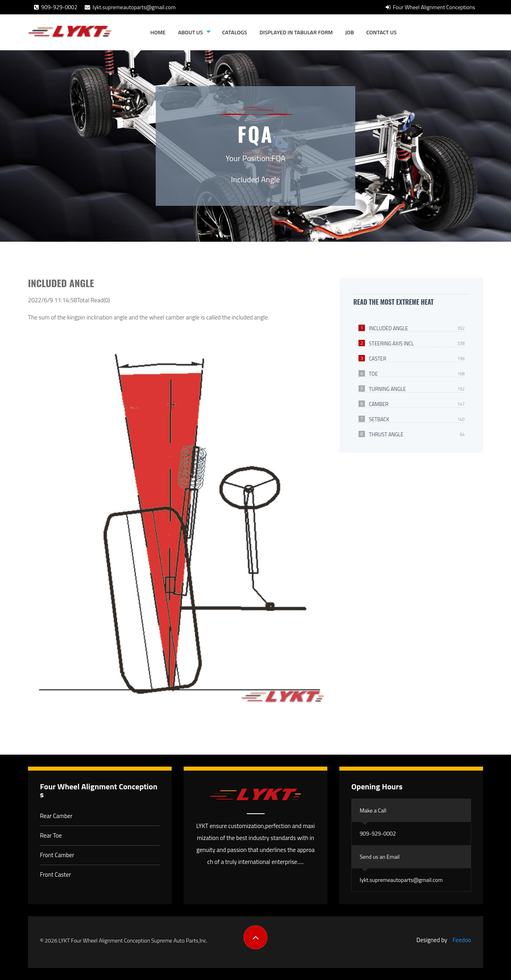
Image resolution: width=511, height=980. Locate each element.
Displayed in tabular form (296, 32)
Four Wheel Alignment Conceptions (430, 7)
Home (158, 32)
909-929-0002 (56, 7)
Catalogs (234, 32)
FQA (278, 158)
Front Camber (57, 855)
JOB (350, 32)
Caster (378, 359)
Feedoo (462, 940)
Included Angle (388, 328)
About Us (190, 32)
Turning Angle (387, 389)
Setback (379, 419)
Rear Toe (51, 835)
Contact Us (382, 32)
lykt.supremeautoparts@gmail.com (130, 7)
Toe (373, 374)
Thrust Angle (386, 434)
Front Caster (55, 875)
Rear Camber (56, 816)
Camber (379, 404)
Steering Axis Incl (391, 343)
